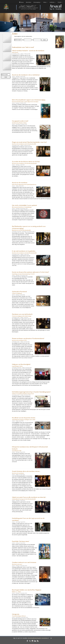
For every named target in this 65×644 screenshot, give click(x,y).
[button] (5, 22)
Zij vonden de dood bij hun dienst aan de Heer (26, 162)
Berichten (29, 2)
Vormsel (22, 7)
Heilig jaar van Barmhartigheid (21, 364)
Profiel (60, 2)
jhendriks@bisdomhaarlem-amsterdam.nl (38, 638)
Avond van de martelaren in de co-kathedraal (26, 75)
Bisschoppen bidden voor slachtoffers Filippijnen (27, 590)
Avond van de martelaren (20, 183)
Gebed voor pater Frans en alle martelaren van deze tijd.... (29, 497)
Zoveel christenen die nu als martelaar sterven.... (26, 471)
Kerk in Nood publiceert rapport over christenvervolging (29, 100)
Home (21, 2)
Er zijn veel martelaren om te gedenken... (24, 251)
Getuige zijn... (16, 614)
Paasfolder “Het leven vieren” (21, 541)
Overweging (37, 2)
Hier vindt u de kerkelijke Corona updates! (24, 205)
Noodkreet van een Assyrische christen (24, 418)
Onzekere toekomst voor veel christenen (24, 562)
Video (45, 2)
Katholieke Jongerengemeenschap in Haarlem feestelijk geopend (31, 392)
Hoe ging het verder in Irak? (20, 121)
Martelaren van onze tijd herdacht (22, 314)
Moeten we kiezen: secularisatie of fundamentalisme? (28, 338)
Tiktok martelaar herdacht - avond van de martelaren (28, 51)
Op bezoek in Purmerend (19, 292)
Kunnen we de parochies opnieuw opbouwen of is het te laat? (30, 272)
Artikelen (53, 2)
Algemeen (30, 7)
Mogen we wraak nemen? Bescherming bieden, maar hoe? (29, 142)
